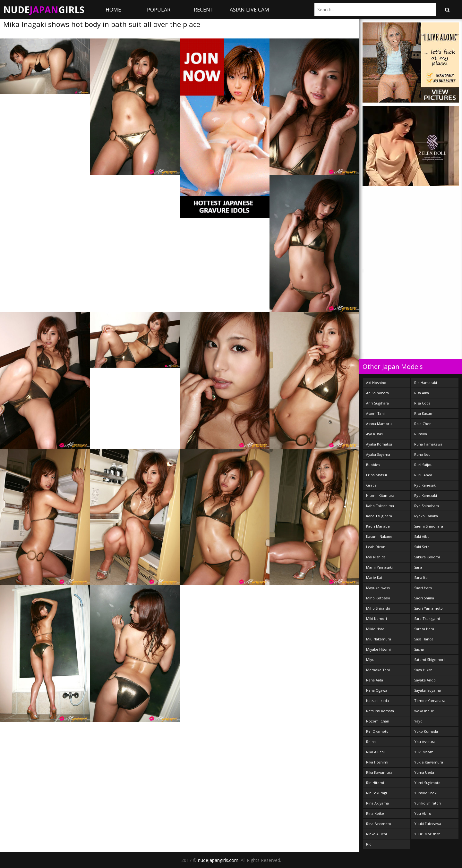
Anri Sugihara (377, 403)
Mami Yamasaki (379, 567)
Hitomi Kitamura (380, 495)
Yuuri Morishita (427, 834)
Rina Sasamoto (379, 824)
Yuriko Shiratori (428, 803)
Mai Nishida (376, 557)
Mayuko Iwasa (378, 588)
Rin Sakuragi (376, 793)
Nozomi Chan (378, 721)
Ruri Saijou (423, 465)
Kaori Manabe (378, 526)
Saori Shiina (424, 598)
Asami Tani (375, 413)
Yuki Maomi (424, 752)
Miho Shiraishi (378, 608)
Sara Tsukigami (427, 618)
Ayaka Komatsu (379, 444)
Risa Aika (422, 393)
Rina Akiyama (377, 803)
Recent (204, 10)
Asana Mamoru (379, 424)
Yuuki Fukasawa (428, 824)
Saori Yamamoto (428, 608)
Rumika (421, 434)
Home (113, 10)
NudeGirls (44, 10)
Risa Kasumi (424, 413)
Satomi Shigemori (429, 659)
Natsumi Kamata (380, 711)
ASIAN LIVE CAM (249, 10)
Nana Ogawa (377, 690)
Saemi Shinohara (429, 526)
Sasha (419, 649)
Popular (159, 10)
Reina (371, 742)
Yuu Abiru (423, 813)
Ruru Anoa (423, 475)
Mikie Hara (375, 629)
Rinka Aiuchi (376, 834)
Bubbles (373, 465)
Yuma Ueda (424, 772)
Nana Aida (375, 680)
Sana (418, 567)
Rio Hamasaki (426, 383)
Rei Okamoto (377, 731)
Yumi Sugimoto (427, 783)
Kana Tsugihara (379, 516)
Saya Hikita (423, 670)
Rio (369, 844)
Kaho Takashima (380, 506)
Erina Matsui (376, 475)
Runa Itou (422, 454)
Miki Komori (376, 618)
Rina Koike (375, 813)
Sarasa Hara (424, 629)
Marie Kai (374, 577)
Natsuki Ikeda (377, 701)
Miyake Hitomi (378, 649)
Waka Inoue (424, 711)
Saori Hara (423, 588)
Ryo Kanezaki (426, 495)
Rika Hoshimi (377, 762)
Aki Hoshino (376, 383)
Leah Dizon (376, 547)
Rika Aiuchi (375, 752)
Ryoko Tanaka (426, 516)
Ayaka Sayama (378, 454)
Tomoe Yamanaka (430, 701)
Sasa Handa (424, 639)
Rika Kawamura (379, 772)
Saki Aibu (422, 536)
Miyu (370, 659)
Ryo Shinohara (427, 506)
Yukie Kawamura (429, 762)
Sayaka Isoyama (428, 690)
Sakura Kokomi (427, 557)
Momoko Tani (378, 670)
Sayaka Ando (425, 680)
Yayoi (419, 721)
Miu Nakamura (379, 639)
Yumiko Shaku (426, 793)
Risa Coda (422, 403)
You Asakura (425, 742)
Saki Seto (422, 547)
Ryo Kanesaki (425, 485)
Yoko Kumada (426, 731)
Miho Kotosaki (378, 598)
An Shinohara (377, 393)
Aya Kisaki (374, 434)
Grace (371, 485)
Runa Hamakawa (428, 444)
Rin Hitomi (375, 783)
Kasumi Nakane (379, 536)
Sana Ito (421, 577)
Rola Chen (423, 424)
